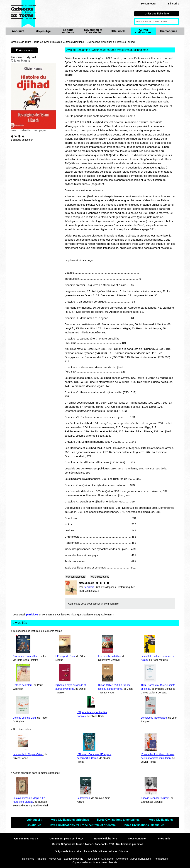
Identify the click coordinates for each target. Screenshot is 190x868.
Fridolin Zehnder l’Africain (155, 798)
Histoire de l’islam (23, 685)
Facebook (101, 844)
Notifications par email (130, 844)
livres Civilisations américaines (119, 820)
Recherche (28, 859)
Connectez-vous (77, 604)
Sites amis (164, 839)
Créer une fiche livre (157, 14)
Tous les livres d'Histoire (47, 42)
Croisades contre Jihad (25, 656)
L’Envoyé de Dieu (65, 656)
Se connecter (148, 4)
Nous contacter (138, 839)
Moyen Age (43, 31)
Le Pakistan (83, 798)
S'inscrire (173, 4)
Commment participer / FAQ (66, 839)
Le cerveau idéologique (154, 718)
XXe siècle (118, 31)
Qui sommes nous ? (26, 839)
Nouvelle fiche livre (106, 839)
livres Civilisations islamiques (144, 825)
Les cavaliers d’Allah (109, 656)
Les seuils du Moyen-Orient (28, 754)
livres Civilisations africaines (70, 820)
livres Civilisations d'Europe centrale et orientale (83, 825)
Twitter (89, 844)
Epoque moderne (68, 31)
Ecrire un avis (24, 50)
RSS (111, 844)
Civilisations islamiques (100, 42)
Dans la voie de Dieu (24, 718)
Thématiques (168, 31)
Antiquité (18, 31)
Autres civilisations (143, 31)
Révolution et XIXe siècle (93, 31)
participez (32, 615)
